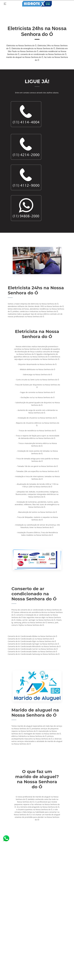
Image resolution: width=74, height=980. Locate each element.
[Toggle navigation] (5, 4)
